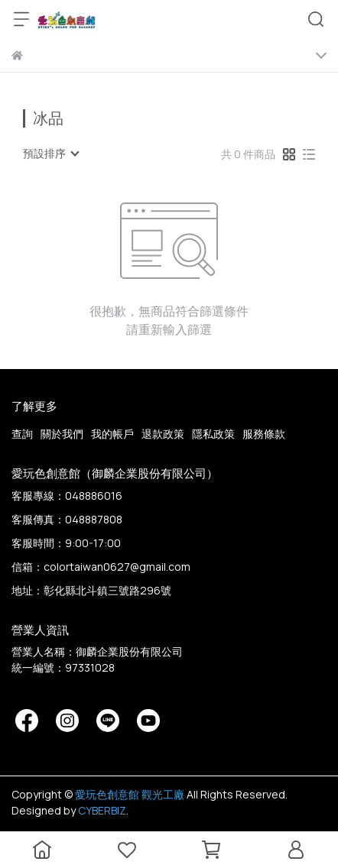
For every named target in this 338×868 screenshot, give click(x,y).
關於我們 (62, 434)
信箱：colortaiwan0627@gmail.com (101, 567)
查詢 (22, 434)
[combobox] (50, 154)
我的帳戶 (112, 434)
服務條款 (264, 434)
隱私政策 (213, 434)
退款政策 (163, 434)
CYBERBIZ (102, 810)
